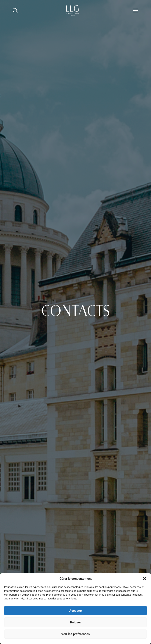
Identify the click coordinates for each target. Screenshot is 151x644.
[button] (145, 579)
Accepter (76, 611)
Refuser (75, 622)
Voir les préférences (75, 634)
